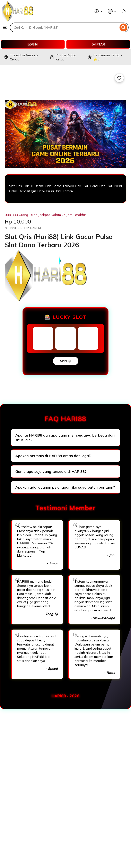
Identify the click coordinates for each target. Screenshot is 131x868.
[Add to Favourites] (119, 78)
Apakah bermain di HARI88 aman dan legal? (53, 456)
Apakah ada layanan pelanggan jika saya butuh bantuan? (65, 487)
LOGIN (33, 44)
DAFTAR (98, 44)
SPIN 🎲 (66, 361)
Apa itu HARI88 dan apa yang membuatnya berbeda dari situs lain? (65, 438)
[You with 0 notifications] (112, 11)
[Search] (124, 27)
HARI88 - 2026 (65, 696)
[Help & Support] (98, 11)
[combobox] (64, 27)
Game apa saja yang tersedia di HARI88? (51, 471)
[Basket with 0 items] (124, 11)
